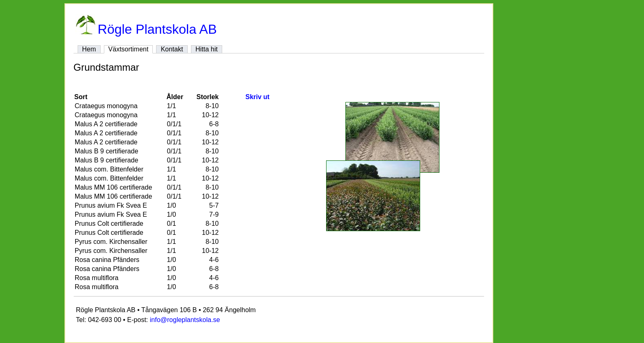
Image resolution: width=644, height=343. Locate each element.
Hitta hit (207, 49)
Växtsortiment (129, 49)
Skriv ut (257, 97)
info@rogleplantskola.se (185, 320)
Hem (89, 49)
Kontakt (172, 49)
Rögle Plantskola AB (146, 29)
